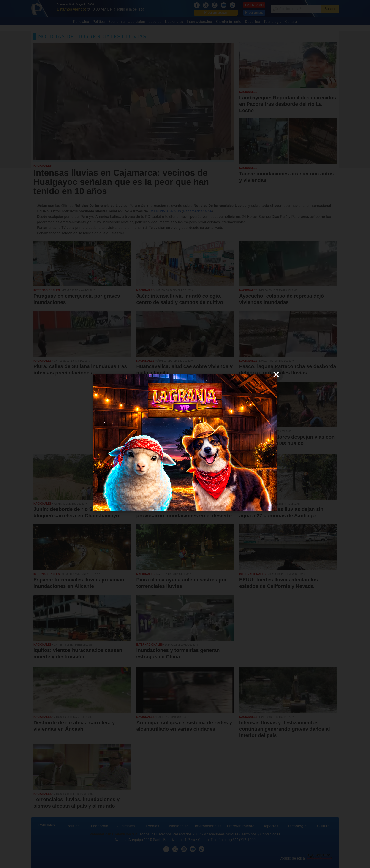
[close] (276, 374)
